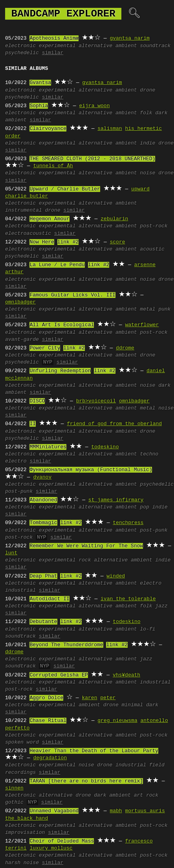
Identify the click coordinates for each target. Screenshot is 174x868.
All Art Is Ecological (62, 325)
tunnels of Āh (53, 166)
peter (108, 698)
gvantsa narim (129, 38)
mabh (116, 811)
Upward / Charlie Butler (65, 189)
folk (146, 113)
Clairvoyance (48, 129)
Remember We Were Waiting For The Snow (86, 546)
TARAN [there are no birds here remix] (86, 781)
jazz (161, 606)
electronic (20, 46)
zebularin (114, 219)
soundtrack (155, 46)
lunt (11, 553)
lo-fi (147, 629)
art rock (146, 795)
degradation (50, 758)
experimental (57, 46)
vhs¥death (126, 675)
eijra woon (94, 106)
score (117, 242)
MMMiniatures (48, 447)
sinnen (14, 788)
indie (147, 143)
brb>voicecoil (96, 401)
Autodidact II (49, 599)
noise (147, 173)
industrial (20, 590)
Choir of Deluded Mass (62, 841)
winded (116, 576)
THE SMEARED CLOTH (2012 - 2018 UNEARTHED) (92, 159)
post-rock (154, 226)
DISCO (37, 401)
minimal (133, 705)
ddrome (125, 348)
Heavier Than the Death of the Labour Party (94, 751)
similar (53, 53)
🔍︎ (134, 14)
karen (89, 698)
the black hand (27, 819)
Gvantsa (40, 83)
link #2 (68, 242)
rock (85, 560)
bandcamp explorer (63, 14)
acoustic (152, 249)
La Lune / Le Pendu (57, 265)
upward (140, 189)
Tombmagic (43, 523)
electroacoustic (28, 234)
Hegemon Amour (49, 219)
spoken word (22, 742)
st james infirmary (116, 500)
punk (164, 309)
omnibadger (20, 302)
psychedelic (22, 53)
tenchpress (128, 523)
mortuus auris (145, 811)
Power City (45, 348)
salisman (110, 129)
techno (149, 454)
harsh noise (22, 863)
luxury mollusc (51, 848)
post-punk (19, 492)
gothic (14, 802)
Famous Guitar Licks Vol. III (72, 295)
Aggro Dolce (46, 698)
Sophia (39, 106)
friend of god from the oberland (114, 424)
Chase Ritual (48, 721)
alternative (95, 46)
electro (16, 461)
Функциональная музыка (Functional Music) (91, 470)
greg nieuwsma (117, 721)
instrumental (24, 210)
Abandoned (43, 500)
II (33, 424)
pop (144, 507)
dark (152, 705)
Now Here (42, 242)
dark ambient (112, 795)
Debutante (43, 622)
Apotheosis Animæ (54, 38)
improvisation (25, 833)
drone (147, 90)
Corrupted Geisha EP (59, 675)
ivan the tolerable (128, 599)
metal (147, 309)
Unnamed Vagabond (54, 811)
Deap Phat (43, 576)
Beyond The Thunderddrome (66, 645)
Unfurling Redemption (60, 371)
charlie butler (27, 196)
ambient (126, 46)
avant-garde (22, 340)
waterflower (142, 325)
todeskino (105, 447)
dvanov (42, 477)
